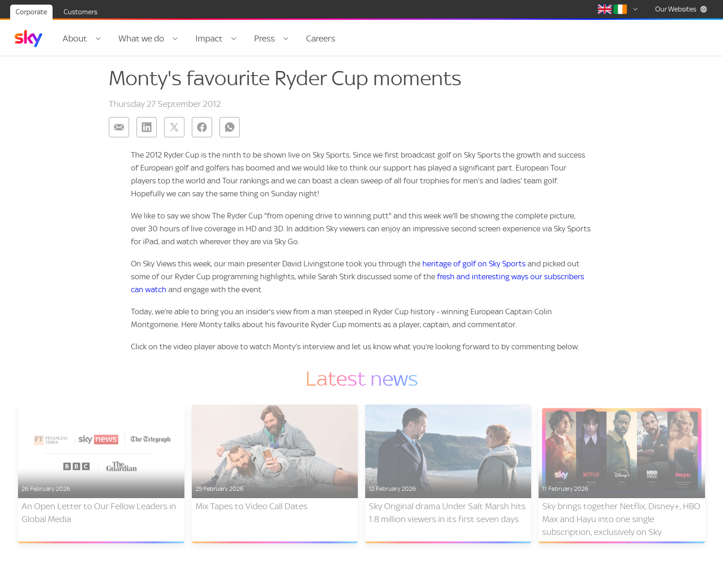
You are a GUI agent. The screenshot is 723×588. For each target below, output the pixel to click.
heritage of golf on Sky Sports (474, 264)
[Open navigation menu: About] (98, 39)
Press (264, 38)
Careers (321, 38)
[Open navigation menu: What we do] (175, 39)
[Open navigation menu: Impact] (234, 39)
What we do (141, 38)
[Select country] (619, 9)
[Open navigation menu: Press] (286, 39)
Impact (209, 38)
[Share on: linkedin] (147, 127)
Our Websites (681, 9)
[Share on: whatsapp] (230, 127)
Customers (80, 12)
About (75, 38)
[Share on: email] (119, 127)
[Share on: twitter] (174, 127)
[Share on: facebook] (202, 127)
